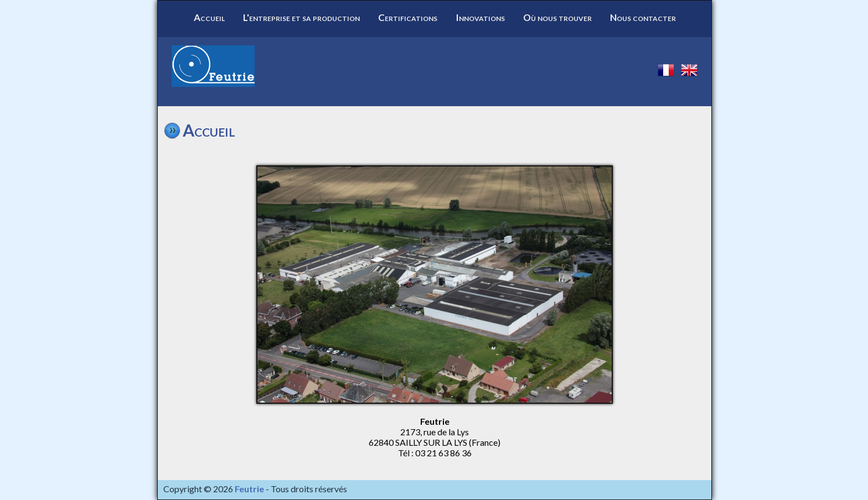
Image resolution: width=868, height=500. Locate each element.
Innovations (480, 17)
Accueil (209, 17)
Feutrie (249, 489)
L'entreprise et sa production (301, 17)
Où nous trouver (557, 17)
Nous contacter (643, 17)
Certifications (408, 17)
